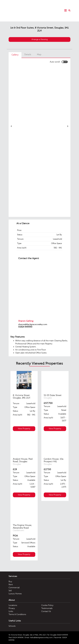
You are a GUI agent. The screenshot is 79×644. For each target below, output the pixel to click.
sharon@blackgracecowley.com (33, 324)
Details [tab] (28, 55)
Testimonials (47, 608)
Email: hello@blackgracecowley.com (39, 638)
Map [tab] (39, 55)
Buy (10, 582)
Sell (10, 591)
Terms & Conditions (17, 614)
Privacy (12, 608)
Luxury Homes (15, 594)
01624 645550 (25, 327)
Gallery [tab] (15, 55)
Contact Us (46, 611)
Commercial (14, 588)
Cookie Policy (47, 605)
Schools (12, 626)
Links (11, 611)
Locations (13, 605)
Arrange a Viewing (40, 39)
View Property (24, 429)
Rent (11, 585)
